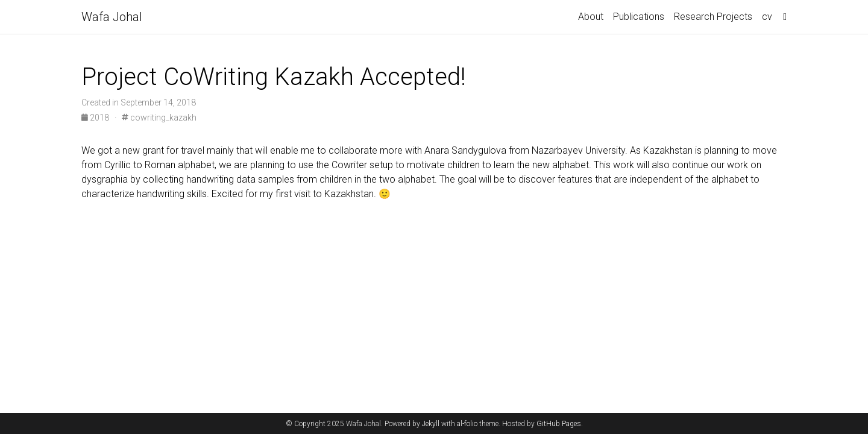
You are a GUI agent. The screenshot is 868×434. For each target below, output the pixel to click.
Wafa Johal (112, 17)
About (591, 17)
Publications (639, 17)
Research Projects (713, 17)
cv (767, 17)
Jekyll (431, 424)
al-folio (467, 424)
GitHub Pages (559, 424)
